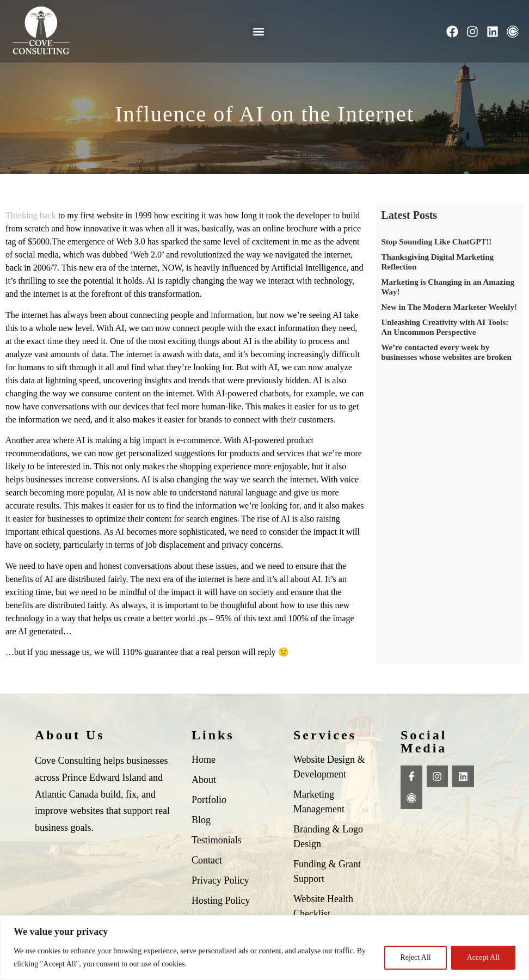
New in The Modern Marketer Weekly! (449, 307)
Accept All (483, 957)
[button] (258, 31)
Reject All (415, 957)
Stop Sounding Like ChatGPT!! (436, 242)
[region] (264, 948)
